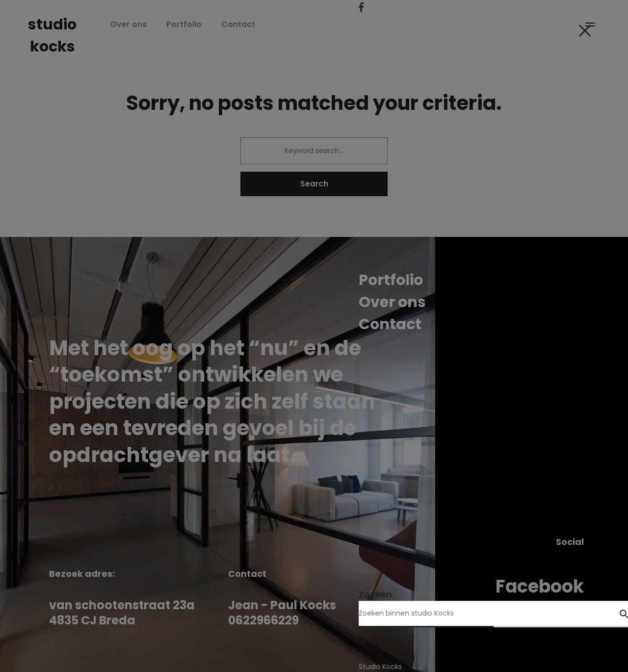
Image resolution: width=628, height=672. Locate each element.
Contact (262, 24)
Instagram (536, 609)
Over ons (152, 24)
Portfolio (208, 24)
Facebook (540, 586)
